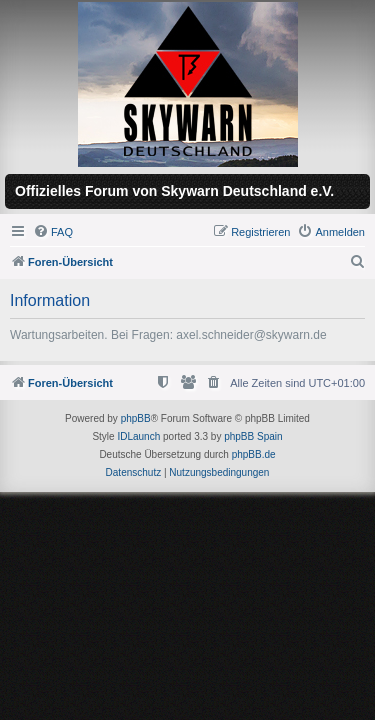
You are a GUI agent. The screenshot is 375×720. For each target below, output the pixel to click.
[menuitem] (53, 232)
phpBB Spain (253, 436)
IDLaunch (138, 436)
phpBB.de (254, 454)
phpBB (136, 418)
